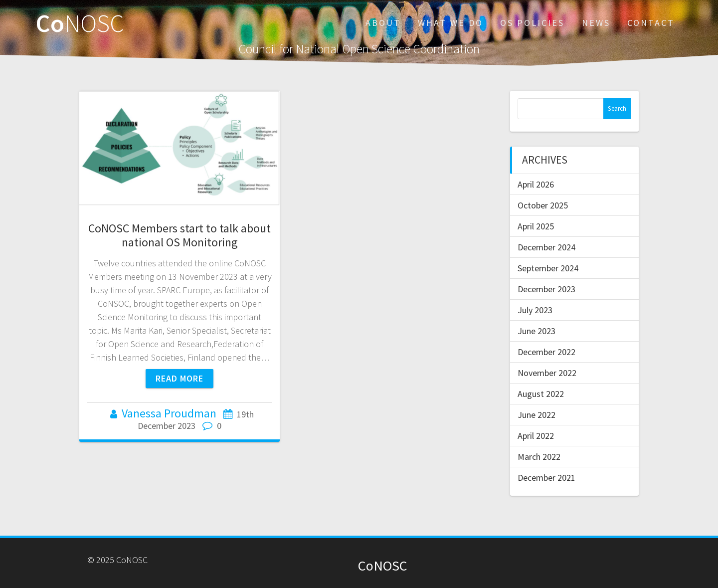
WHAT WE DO (450, 23)
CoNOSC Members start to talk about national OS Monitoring (179, 235)
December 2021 (546, 478)
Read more (179, 378)
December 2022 (546, 352)
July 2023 (535, 310)
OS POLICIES (532, 23)
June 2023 (537, 331)
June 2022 (537, 415)
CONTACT (651, 23)
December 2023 (546, 289)
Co (80, 23)
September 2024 (548, 268)
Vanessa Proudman (169, 413)
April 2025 (536, 226)
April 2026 (536, 184)
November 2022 (547, 373)
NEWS (596, 23)
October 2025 (543, 205)
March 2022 (539, 457)
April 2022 (536, 436)
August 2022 (541, 394)
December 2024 (546, 247)
